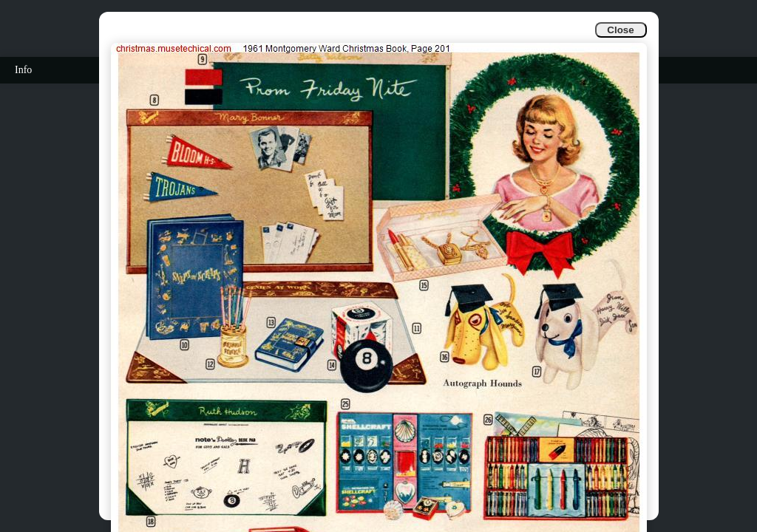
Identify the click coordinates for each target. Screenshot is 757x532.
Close (620, 30)
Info (23, 70)
